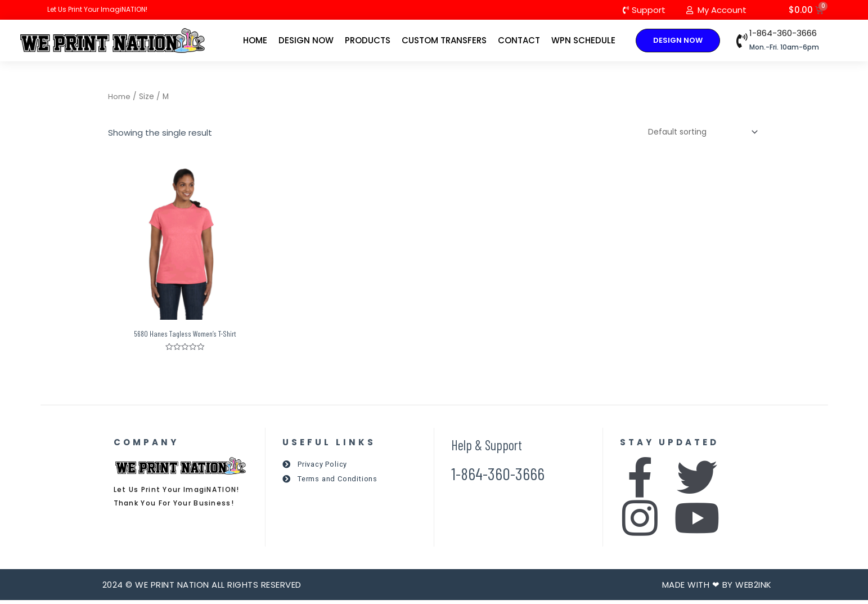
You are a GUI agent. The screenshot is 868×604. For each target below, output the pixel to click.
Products (368, 41)
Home (255, 41)
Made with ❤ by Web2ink (717, 589)
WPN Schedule (583, 41)
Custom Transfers (444, 41)
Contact (519, 41)
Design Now (306, 41)
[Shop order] (698, 134)
